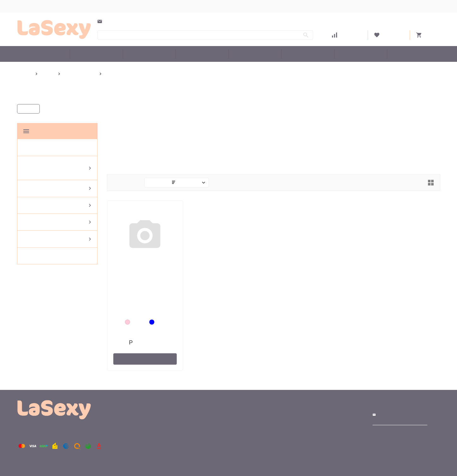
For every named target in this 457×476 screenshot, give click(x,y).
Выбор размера (33, 6)
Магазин (303, 415)
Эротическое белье (202, 54)
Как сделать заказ (130, 6)
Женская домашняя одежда (99, 54)
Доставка (68, 6)
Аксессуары (308, 54)
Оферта (200, 6)
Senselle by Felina (82, 73)
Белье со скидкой (361, 54)
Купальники (149, 54)
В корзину (145, 358)
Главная (25, 73)
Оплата (95, 6)
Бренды (414, 54)
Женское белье (255, 54)
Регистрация (427, 6)
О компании (171, 6)
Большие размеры (44, 54)
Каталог (29, 109)
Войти (405, 6)
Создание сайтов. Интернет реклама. (401, 424)
